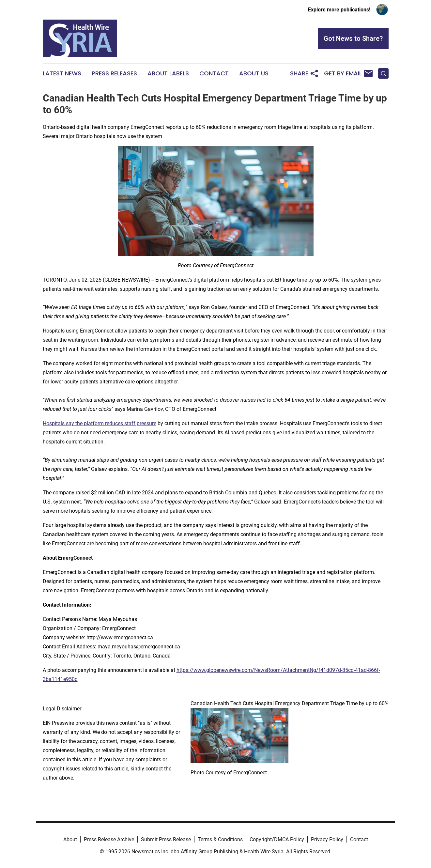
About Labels (168, 73)
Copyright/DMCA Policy (277, 839)
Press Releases (114, 73)
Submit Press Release (166, 839)
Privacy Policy (327, 839)
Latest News (62, 73)
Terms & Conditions (220, 839)
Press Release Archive (109, 839)
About (70, 839)
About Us (254, 73)
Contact (214, 73)
